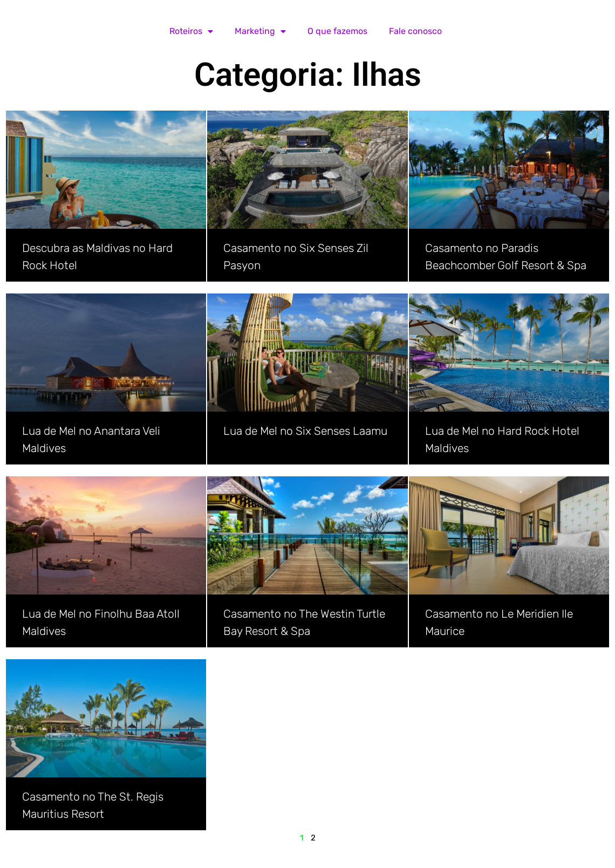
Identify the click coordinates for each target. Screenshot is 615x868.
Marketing (260, 31)
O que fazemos (337, 31)
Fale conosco (415, 31)
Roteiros (191, 31)
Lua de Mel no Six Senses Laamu (305, 431)
